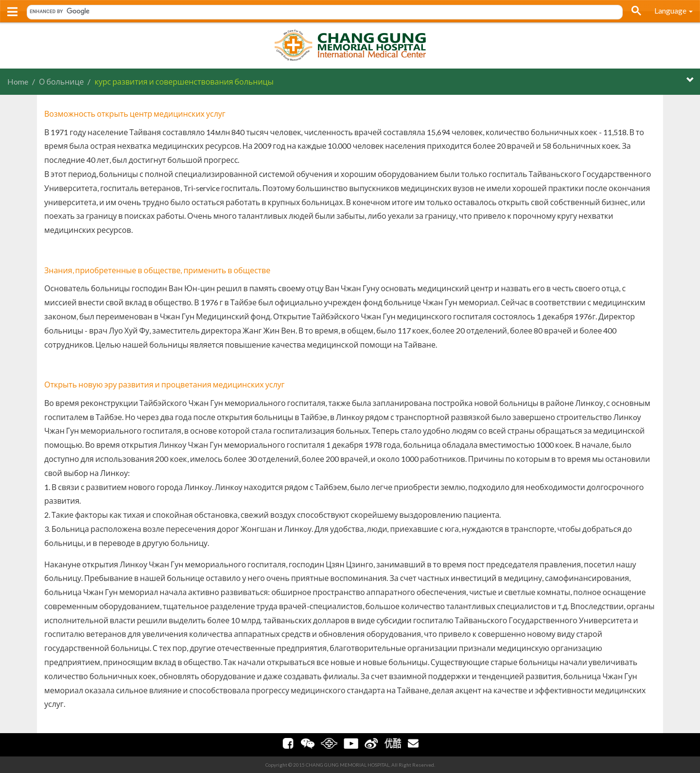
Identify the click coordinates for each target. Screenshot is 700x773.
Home (18, 81)
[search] (321, 11)
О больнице (61, 81)
